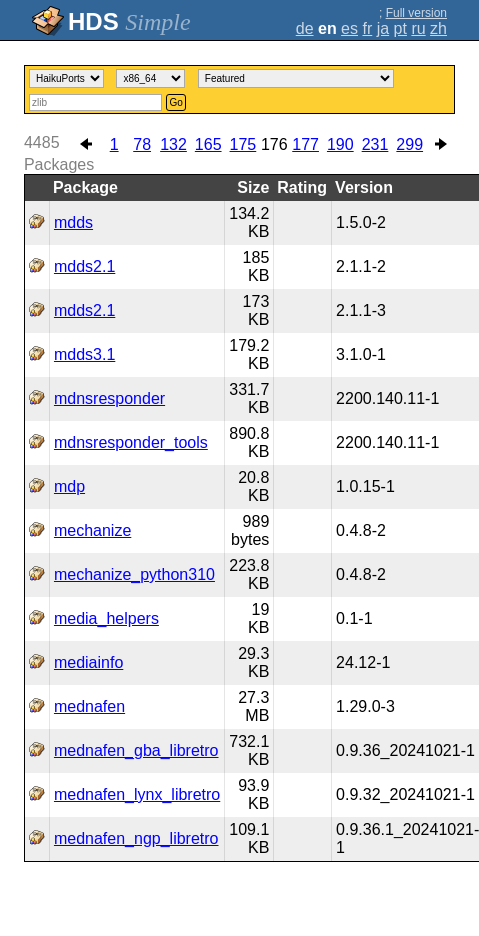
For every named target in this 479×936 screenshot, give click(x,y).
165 (208, 144)
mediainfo (88, 662)
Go (175, 102)
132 (173, 144)
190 (340, 144)
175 (243, 144)
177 (305, 144)
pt (400, 28)
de (305, 28)
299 (409, 144)
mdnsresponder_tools (131, 442)
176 (274, 144)
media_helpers (106, 618)
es (349, 28)
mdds (73, 222)
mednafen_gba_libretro (136, 750)
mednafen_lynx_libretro (137, 794)
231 (375, 144)
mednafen (89, 706)
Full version (416, 13)
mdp (69, 486)
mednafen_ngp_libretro (136, 838)
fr (367, 28)
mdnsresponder (109, 398)
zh (438, 28)
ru (418, 28)
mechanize (92, 530)
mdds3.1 (84, 354)
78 (142, 144)
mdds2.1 (84, 266)
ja (383, 28)
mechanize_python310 (134, 574)
